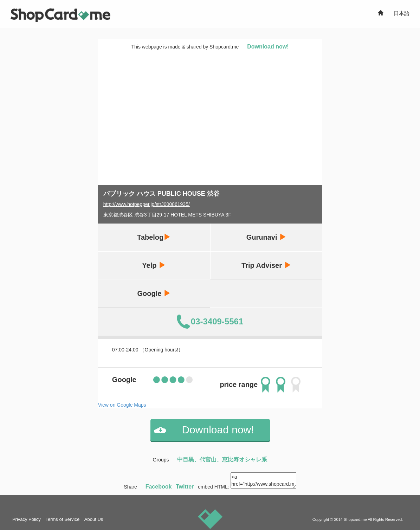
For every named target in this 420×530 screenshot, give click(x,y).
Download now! (268, 47)
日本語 (402, 13)
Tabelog (154, 237)
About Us (94, 519)
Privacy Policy (27, 519)
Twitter (185, 487)
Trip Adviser (266, 265)
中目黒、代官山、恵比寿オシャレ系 (222, 460)
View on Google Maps (122, 405)
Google (154, 293)
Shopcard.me (355, 519)
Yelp (154, 265)
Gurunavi (266, 237)
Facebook (159, 487)
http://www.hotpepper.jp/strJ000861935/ (147, 204)
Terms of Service (62, 519)
